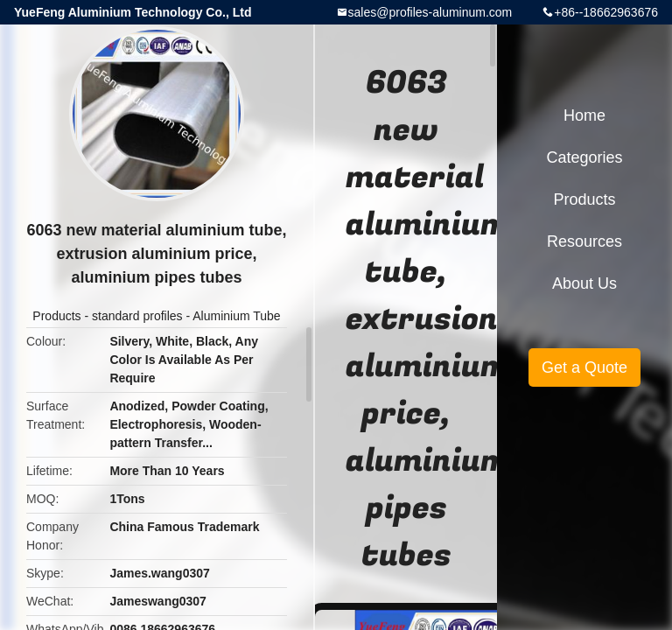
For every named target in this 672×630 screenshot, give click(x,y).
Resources (584, 241)
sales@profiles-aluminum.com (430, 12)
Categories (584, 157)
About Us (584, 283)
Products (56, 316)
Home (584, 115)
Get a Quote (584, 367)
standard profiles (137, 316)
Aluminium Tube (236, 316)
